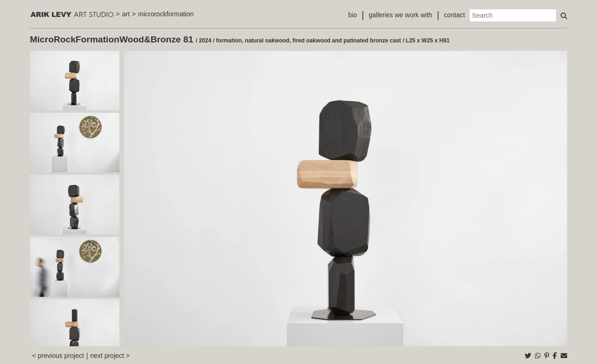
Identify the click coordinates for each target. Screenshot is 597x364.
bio (353, 15)
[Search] (513, 15)
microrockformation (166, 14)
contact (455, 15)
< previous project (58, 356)
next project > (110, 356)
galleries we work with (400, 15)
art (126, 14)
